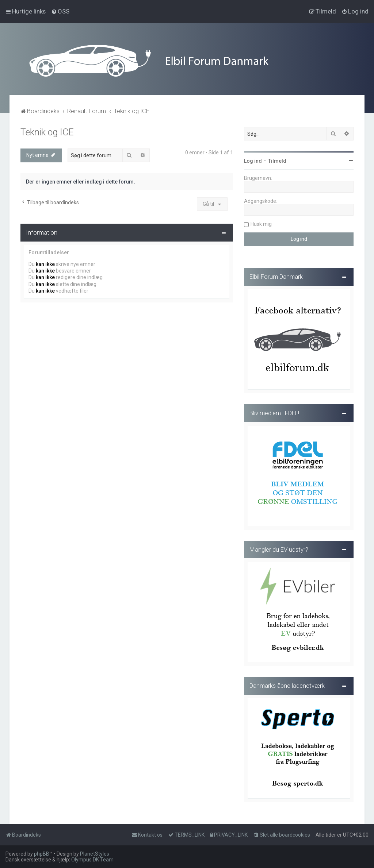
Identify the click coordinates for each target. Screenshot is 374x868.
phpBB (42, 854)
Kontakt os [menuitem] (147, 835)
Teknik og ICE (47, 132)
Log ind (253, 160)
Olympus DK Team (92, 860)
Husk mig (261, 223)
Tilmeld (277, 160)
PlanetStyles (95, 854)
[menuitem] (60, 11)
